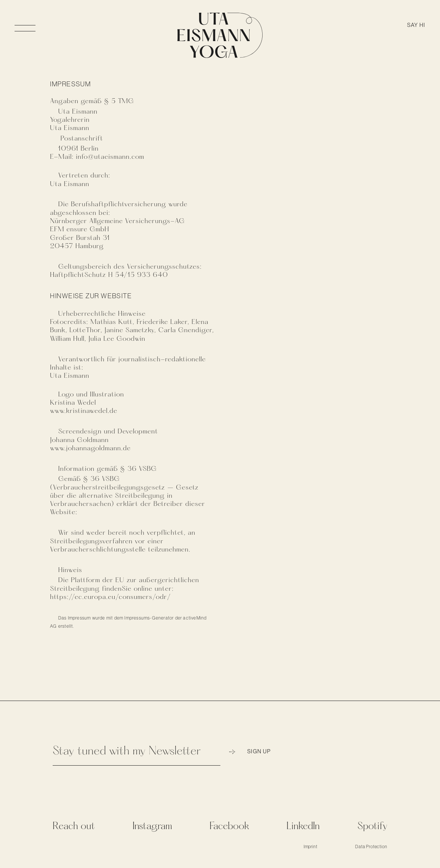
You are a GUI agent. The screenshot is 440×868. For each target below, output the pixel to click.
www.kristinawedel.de (84, 411)
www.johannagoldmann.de (90, 448)
